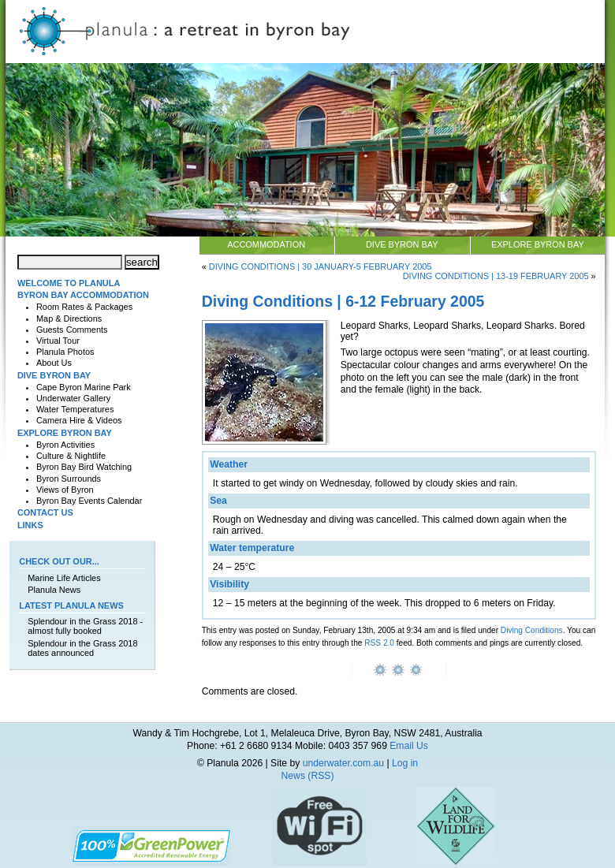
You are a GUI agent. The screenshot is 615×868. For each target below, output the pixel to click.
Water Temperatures (75, 409)
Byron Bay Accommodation (83, 295)
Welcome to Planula (69, 283)
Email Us (409, 746)
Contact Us (45, 512)
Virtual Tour (58, 341)
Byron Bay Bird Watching (84, 467)
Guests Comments (72, 330)
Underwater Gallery (73, 398)
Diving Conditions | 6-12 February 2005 (343, 301)
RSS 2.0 (379, 643)
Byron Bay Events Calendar (89, 501)
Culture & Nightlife (71, 456)
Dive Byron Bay (402, 244)
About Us (54, 363)
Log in (405, 763)
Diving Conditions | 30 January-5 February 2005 (321, 266)
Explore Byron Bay (538, 244)
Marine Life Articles (64, 578)
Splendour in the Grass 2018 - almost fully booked (85, 626)
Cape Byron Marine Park (84, 387)
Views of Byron (65, 490)
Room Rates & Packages (84, 307)
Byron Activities (65, 445)
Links (30, 525)
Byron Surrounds (69, 479)
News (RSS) (308, 776)
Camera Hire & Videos (79, 420)
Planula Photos (65, 352)
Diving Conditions (532, 630)
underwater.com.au (343, 763)
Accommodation (266, 244)
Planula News (54, 590)
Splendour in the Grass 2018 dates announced (82, 648)
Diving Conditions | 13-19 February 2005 (496, 276)
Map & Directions (69, 319)
